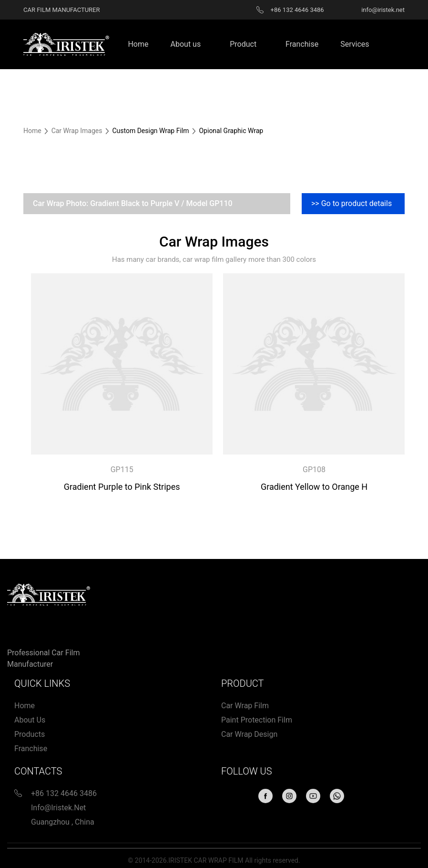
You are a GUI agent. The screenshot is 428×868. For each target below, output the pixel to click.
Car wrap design (249, 734)
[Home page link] (66, 44)
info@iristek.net (58, 808)
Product (243, 44)
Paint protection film (257, 720)
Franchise (302, 44)
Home (138, 44)
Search (400, 44)
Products (30, 734)
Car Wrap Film (245, 706)
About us (186, 44)
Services (355, 44)
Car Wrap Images (78, 131)
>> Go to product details (352, 203)
